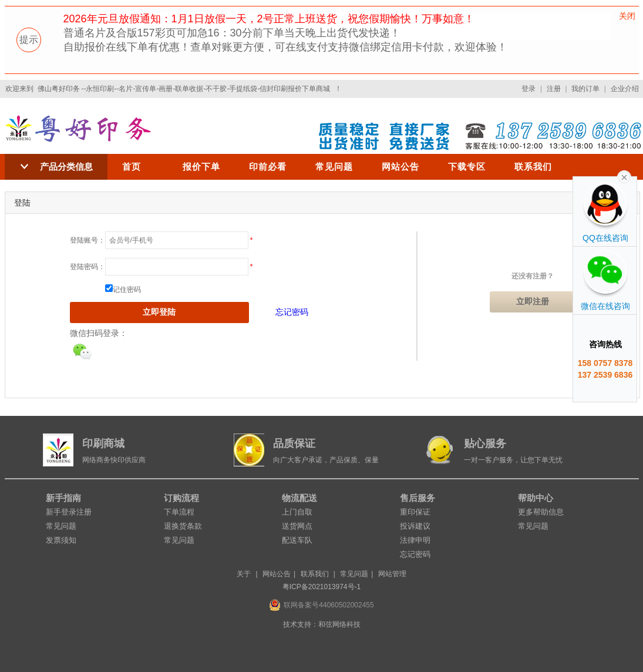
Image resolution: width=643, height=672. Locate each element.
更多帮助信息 (541, 512)
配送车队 (297, 540)
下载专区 (467, 167)
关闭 (627, 16)
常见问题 (334, 167)
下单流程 (179, 512)
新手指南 (63, 498)
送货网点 (297, 526)
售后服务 (418, 498)
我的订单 (585, 89)
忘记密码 (292, 312)
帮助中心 (536, 498)
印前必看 (268, 167)
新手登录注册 (69, 512)
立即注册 (533, 302)
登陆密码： (87, 267)
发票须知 (61, 540)
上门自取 (297, 512)
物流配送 (299, 498)
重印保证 (415, 512)
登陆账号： (87, 240)
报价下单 (201, 167)
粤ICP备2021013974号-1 (321, 587)
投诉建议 (415, 526)
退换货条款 (183, 526)
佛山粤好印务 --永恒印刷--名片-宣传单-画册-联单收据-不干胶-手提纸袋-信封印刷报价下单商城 (184, 89)
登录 (528, 89)
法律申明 (415, 540)
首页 (132, 167)
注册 (554, 89)
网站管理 (392, 574)
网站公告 (400, 167)
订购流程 (181, 498)
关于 (244, 574)
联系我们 (533, 167)
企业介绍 (625, 89)
